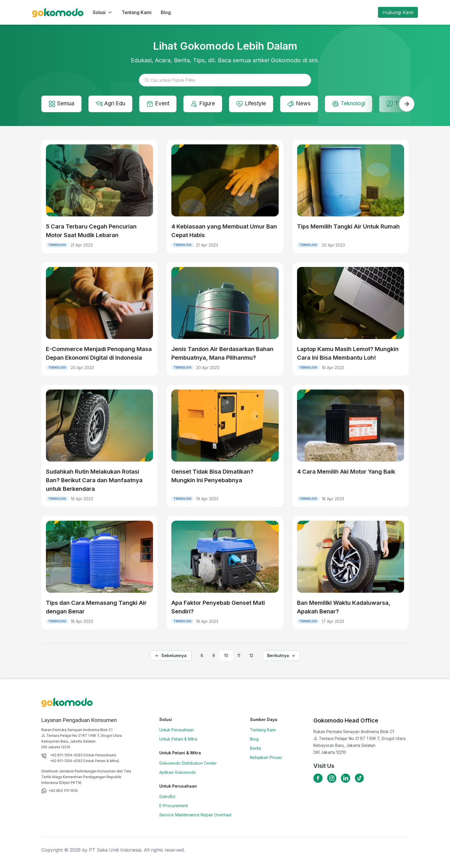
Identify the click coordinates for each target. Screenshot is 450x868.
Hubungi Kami (398, 12)
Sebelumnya (171, 656)
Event (162, 104)
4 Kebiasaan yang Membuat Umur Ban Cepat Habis (224, 231)
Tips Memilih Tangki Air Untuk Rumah (348, 227)
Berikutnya (281, 656)
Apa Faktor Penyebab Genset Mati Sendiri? (218, 608)
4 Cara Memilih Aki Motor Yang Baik (346, 472)
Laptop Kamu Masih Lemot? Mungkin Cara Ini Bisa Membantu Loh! (348, 354)
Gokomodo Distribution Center (188, 764)
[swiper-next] (407, 104)
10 (226, 656)
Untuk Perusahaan (176, 730)
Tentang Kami (137, 12)
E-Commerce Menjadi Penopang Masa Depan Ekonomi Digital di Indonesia (99, 354)
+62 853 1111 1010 (63, 791)
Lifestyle (258, 104)
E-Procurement (173, 806)
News (307, 104)
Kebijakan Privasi (266, 758)
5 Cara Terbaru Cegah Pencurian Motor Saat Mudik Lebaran (91, 231)
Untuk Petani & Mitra (178, 740)
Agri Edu (113, 104)
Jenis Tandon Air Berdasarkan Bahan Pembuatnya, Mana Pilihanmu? (222, 354)
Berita (255, 749)
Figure (208, 104)
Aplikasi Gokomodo (178, 773)
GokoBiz (167, 797)
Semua (62, 104)
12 (251, 656)
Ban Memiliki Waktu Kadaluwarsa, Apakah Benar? (344, 608)
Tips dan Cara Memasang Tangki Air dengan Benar (96, 608)
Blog (166, 12)
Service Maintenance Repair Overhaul (195, 815)
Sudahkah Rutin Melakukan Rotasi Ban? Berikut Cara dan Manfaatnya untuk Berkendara (94, 481)
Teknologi (357, 104)
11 (239, 656)
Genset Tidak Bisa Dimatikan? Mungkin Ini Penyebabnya (212, 476)
